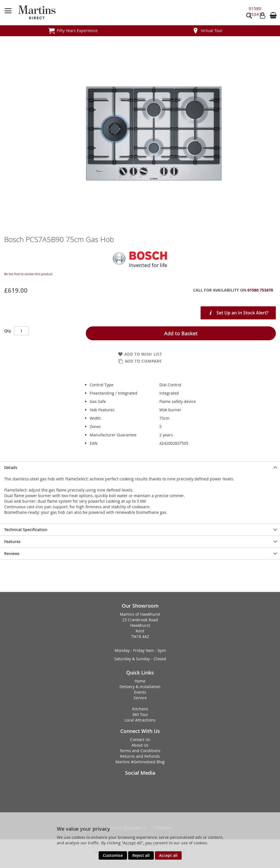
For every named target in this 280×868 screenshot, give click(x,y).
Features (12, 541)
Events (140, 692)
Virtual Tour (212, 30)
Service (140, 698)
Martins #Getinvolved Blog (140, 762)
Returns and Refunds (140, 756)
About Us (140, 745)
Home (140, 681)
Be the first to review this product (28, 274)
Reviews (12, 553)
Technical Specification (26, 530)
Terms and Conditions (140, 751)
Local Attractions (140, 720)
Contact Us (140, 739)
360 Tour (140, 714)
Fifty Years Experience (77, 30)
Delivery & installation (140, 687)
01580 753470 (256, 11)
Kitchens (140, 709)
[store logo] (37, 13)
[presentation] (140, 467)
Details (11, 467)
